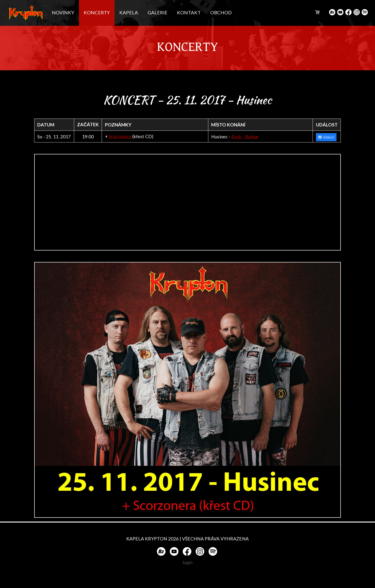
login (187, 562)
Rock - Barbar (245, 137)
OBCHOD (221, 12)
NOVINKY (63, 12)
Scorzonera (120, 136)
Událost (326, 137)
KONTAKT (189, 12)
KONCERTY (97, 12)
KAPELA (129, 12)
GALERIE (157, 12)
